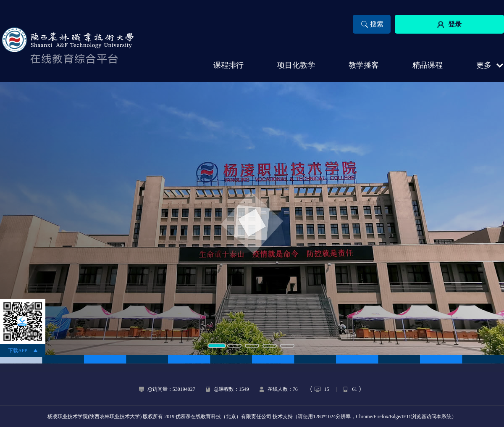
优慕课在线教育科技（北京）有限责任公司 (223, 416)
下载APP (18, 351)
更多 (484, 65)
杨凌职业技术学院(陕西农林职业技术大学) (94, 416)
